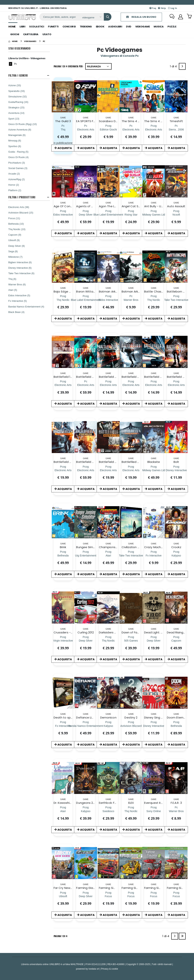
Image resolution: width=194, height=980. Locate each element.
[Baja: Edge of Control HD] (63, 300)
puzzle (172, 27)
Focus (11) (14, 218)
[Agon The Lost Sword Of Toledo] (108, 215)
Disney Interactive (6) (20, 268)
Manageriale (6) (17, 135)
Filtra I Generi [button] (18, 75)
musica (159, 27)
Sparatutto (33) (17, 91)
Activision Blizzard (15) (21, 213)
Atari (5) (13, 290)
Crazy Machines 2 (156, 547)
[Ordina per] (98, 66)
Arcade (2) (14, 174)
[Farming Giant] (86, 896)
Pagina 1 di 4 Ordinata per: (68, 66)
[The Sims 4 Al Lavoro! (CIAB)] (154, 129)
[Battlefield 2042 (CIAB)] (86, 385)
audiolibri (115, 27)
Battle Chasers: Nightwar (162, 291)
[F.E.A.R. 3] (176, 811)
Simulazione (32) (18, 96)
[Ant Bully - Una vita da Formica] (154, 215)
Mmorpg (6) (15, 140)
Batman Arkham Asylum (116, 291)
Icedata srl (94, 969)
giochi (15, 34)
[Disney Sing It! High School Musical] (154, 726)
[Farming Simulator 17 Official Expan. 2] (131, 896)
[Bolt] (176, 470)
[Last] (182, 936)
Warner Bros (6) (17, 284)
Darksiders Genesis (112, 632)
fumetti (53, 27)
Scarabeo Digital (111, 121)
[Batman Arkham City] (131, 300)
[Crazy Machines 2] (154, 555)
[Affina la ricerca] (92, 17)
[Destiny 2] (131, 726)
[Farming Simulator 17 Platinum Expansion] (154, 896)
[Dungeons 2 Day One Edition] (86, 811)
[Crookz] (176, 555)
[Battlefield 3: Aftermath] (131, 385)
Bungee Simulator (89, 547)
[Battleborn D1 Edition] (176, 300)
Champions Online (112, 547)
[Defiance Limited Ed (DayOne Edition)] (86, 726)
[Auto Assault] (176, 215)
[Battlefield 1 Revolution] (63, 385)
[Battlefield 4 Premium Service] (86, 470)
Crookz (176, 547)
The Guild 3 (63, 121)
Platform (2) (15, 190)
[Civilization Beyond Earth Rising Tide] (131, 555)
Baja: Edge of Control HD (71, 291)
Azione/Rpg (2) (17, 179)
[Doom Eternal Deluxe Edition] (176, 726)
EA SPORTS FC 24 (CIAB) (93, 121)
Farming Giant (86, 888)
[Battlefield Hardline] (108, 470)
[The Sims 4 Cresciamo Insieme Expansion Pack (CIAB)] (131, 129)
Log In (172, 8)
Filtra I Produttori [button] (22, 197)
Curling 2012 (86, 632)
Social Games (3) (18, 168)
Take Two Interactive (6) (21, 273)
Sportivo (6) (15, 146)
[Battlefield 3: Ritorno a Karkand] (176, 385)
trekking (86, 27)
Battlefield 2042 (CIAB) (92, 377)
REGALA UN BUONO (141, 17)
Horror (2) (14, 185)
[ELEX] (131, 811)
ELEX (131, 803)
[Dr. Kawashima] (63, 811)
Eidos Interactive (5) (19, 295)
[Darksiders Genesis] (108, 641)
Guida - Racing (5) (18, 152)
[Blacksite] (154, 470)
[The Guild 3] (63, 129)
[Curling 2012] (86, 641)
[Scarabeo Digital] (108, 129)
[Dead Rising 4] (176, 641)
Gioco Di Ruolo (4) (18, 157)
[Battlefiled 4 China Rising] (131, 470)
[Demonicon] (108, 726)
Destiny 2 (131, 717)
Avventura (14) (16, 113)
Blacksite (154, 462)
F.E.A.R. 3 (176, 803)
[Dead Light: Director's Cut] (154, 641)
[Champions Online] (108, 555)
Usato (47, 34)
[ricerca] (59, 17)
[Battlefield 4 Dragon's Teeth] (63, 470)
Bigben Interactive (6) (20, 262)
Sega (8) (13, 251)
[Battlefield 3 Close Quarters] (108, 385)
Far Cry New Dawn (66, 888)
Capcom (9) (15, 235)
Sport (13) (14, 119)
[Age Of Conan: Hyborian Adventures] (63, 215)
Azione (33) (15, 85)
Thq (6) (12, 279)
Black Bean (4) (16, 312)
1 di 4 (174, 67)
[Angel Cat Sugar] (131, 215)
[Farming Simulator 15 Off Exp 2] (108, 896)
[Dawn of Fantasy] (131, 641)
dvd (129, 27)
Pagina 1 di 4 (61, 936)
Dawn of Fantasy (133, 632)
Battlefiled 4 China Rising (139, 462)
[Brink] (63, 555)
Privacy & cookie (110, 969)
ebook (100, 27)
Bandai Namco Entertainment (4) (26, 306)
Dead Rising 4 (176, 632)
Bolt (176, 462)
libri (22, 27)
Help (162, 8)
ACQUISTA (63, 148)
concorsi (69, 27)
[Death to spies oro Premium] (63, 726)
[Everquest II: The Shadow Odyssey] (154, 811)
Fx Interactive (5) (18, 301)
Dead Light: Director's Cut (162, 632)
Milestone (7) (15, 257)
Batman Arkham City (136, 291)
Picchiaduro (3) (17, 163)
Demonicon (108, 717)
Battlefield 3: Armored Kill (162, 377)
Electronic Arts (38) (19, 207)
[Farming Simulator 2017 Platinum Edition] (176, 896)
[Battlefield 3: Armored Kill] (154, 385)
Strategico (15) (16, 107)
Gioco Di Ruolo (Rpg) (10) (23, 124)
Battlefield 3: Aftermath (139, 377)
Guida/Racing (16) (18, 102)
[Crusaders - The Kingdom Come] (63, 641)
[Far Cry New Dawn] (63, 896)
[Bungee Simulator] (86, 555)
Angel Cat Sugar (133, 206)
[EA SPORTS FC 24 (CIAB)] (86, 129)
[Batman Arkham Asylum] (108, 300)
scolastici (37, 27)
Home (12, 27)
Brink (63, 547)
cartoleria (31, 34)
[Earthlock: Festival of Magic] (108, 811)
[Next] (182, 66)
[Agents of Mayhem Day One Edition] (86, 215)
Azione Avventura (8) (20, 130)
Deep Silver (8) (17, 246)
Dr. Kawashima (64, 803)
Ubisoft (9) (14, 240)
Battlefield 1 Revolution (70, 377)
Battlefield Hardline (113, 462)
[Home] (13, 41)
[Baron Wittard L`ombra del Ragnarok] (86, 300)
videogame (143, 27)
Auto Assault (176, 206)
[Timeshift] (176, 129)
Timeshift (176, 121)
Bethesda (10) (16, 224)
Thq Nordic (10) (17, 229)
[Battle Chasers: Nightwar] (154, 300)
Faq (153, 8)
